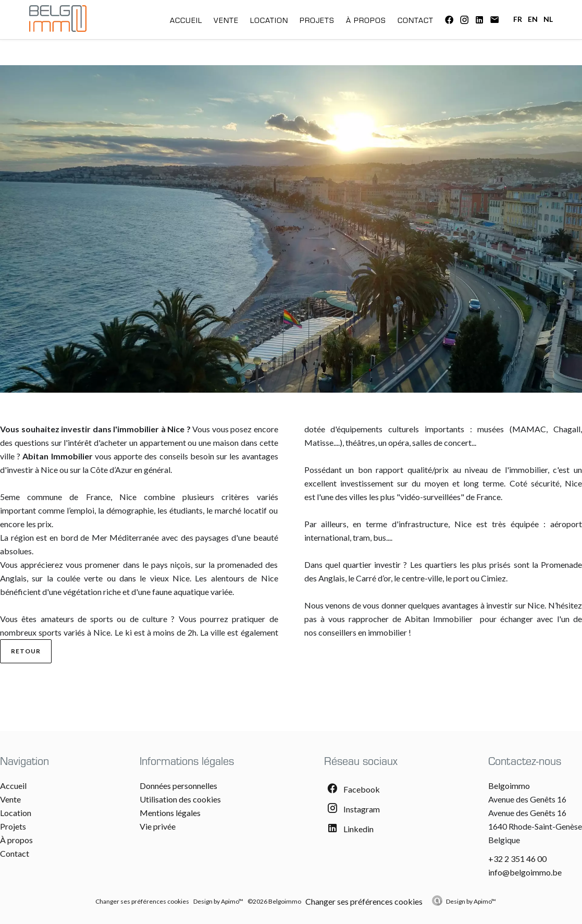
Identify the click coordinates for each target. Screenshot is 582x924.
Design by (471, 901)
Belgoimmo (509, 786)
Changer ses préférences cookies (142, 901)
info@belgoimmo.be (525, 872)
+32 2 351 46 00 (517, 859)
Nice (128, 497)
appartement (163, 442)
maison (227, 442)
